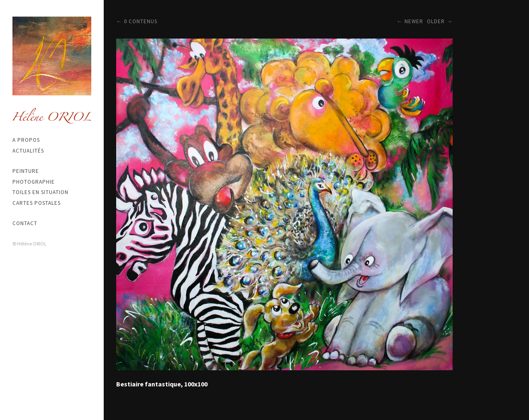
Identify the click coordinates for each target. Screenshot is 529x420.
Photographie (34, 182)
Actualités (28, 151)
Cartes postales (37, 203)
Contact (25, 223)
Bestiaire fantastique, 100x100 (162, 384)
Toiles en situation (40, 192)
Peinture (26, 171)
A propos (26, 140)
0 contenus (141, 21)
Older (436, 21)
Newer (414, 21)
